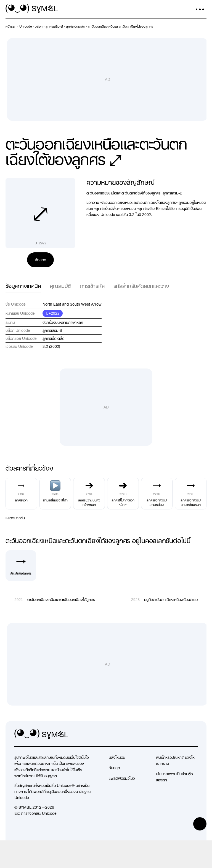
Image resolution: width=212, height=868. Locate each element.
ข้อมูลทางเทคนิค (23, 286)
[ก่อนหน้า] (193, 26)
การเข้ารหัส (92, 286)
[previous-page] (11, 26)
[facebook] (193, 734)
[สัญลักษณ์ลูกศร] (21, 566)
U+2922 (53, 313)
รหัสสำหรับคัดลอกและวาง (141, 286)
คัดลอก (40, 260)
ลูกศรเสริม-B (52, 330)
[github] (181, 734)
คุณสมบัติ (61, 286)
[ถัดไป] (203, 26)
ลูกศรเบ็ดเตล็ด (54, 338)
